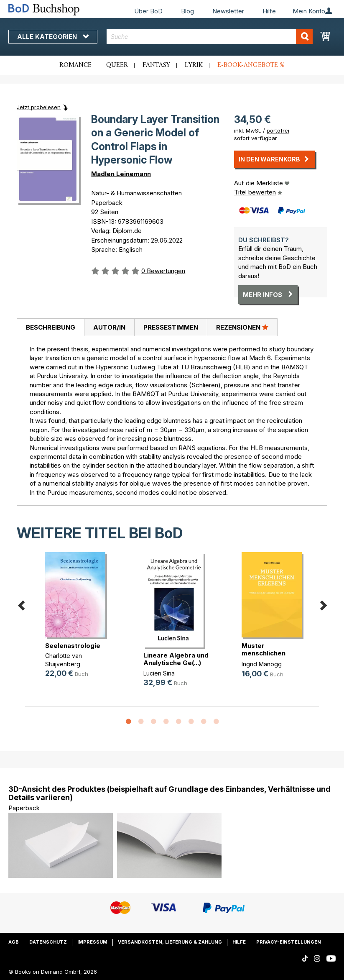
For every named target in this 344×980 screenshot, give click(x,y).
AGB (14, 942)
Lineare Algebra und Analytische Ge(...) (176, 659)
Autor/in (109, 327)
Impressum (92, 942)
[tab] (50, 328)
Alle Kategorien (53, 37)
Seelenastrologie (73, 646)
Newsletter (228, 11)
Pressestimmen (171, 327)
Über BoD (148, 11)
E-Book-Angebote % (251, 65)
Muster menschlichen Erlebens (264, 653)
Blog (187, 11)
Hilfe (269, 11)
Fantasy (156, 65)
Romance (75, 65)
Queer (117, 65)
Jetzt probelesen (39, 107)
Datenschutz (48, 942)
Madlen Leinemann (121, 174)
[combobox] (210, 37)
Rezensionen (242, 327)
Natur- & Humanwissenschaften (136, 193)
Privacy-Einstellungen (289, 942)
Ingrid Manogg (262, 664)
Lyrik (194, 65)
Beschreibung (51, 327)
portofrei (278, 130)
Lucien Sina (159, 673)
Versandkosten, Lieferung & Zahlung (170, 942)
